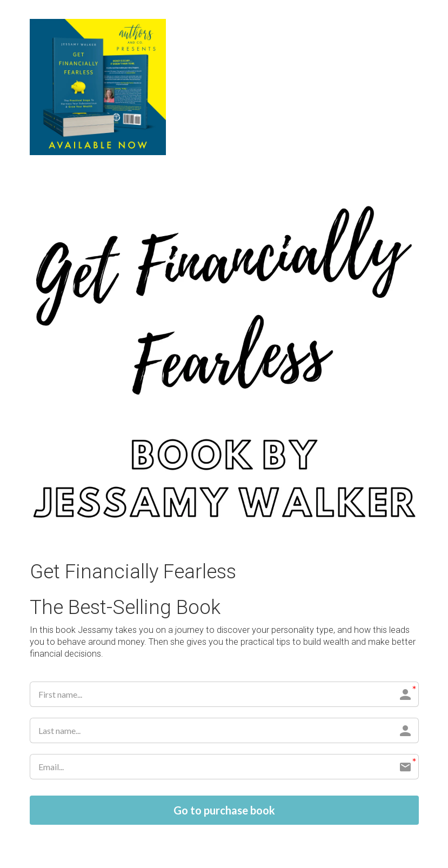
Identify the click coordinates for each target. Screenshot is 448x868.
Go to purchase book (224, 810)
